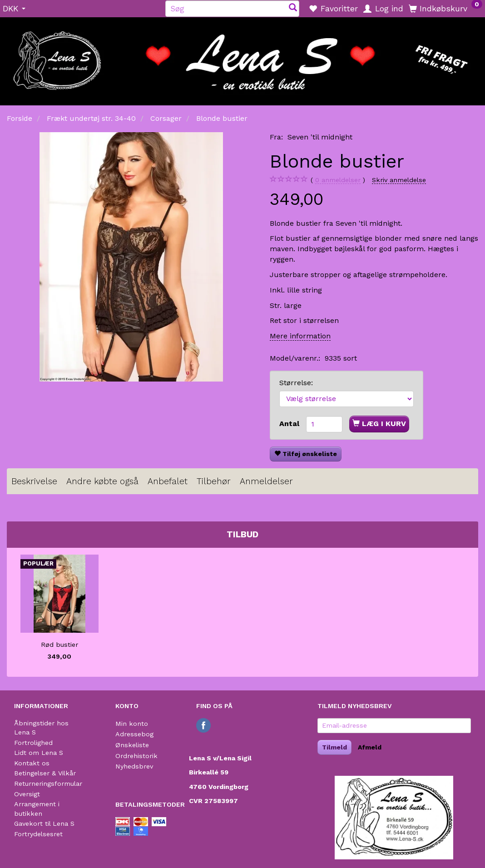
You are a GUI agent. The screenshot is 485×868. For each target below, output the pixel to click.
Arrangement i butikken (37, 809)
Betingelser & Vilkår (45, 773)
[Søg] (293, 8)
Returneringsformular (48, 784)
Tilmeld (334, 747)
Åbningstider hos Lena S (41, 728)
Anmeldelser (266, 481)
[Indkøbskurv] (445, 8)
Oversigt (27, 794)
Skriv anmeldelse (399, 180)
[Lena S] (242, 58)
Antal (290, 424)
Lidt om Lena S (39, 753)
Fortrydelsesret (38, 834)
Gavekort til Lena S (44, 823)
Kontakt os (32, 763)
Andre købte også (102, 481)
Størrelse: (296, 383)
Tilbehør (214, 481)
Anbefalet (168, 481)
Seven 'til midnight (320, 137)
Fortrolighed (33, 743)
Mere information (300, 336)
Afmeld (370, 747)
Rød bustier (59, 645)
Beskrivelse (34, 481)
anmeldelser (338, 180)
